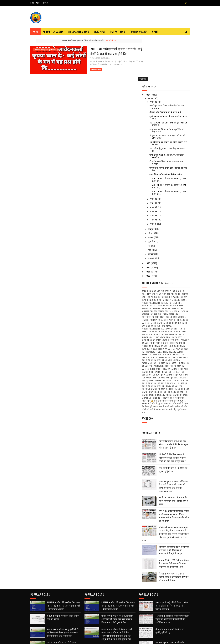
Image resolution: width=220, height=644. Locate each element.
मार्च (150, 203)
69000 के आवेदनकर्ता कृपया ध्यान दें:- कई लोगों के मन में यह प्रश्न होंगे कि (103, 51)
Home (32, 3)
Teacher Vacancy (139, 32)
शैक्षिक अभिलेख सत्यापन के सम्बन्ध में (165, 65)
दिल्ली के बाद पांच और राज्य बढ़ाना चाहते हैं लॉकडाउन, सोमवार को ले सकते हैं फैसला (174, 530)
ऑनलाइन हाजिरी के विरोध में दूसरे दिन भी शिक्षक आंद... (167, 83)
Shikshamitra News (79, 32)
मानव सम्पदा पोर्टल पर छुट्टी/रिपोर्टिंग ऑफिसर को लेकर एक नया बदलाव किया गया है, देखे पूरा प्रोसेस (63, 585)
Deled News (99, 32)
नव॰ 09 (154, 55)
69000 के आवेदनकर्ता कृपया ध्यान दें (46, 50)
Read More (79, 69)
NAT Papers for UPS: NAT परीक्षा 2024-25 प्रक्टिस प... (168, 77)
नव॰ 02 (154, 173)
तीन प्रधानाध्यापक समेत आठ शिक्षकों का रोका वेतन (168, 122)
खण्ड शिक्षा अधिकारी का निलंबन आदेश (166, 127)
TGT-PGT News (117, 32)
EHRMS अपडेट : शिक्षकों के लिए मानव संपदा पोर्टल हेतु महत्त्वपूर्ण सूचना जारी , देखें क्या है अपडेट (64, 558)
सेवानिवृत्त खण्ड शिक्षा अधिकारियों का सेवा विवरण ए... (167, 60)
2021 (148, 225)
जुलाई (151, 195)
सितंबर (151, 186)
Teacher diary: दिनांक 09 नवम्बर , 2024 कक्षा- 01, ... (168, 146)
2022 (148, 220)
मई (150, 199)
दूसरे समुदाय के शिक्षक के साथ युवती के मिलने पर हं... (168, 70)
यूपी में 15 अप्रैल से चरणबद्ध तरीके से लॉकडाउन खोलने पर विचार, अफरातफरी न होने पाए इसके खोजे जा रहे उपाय (174, 469)
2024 (148, 48)
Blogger (66, 640)
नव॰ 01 (154, 177)
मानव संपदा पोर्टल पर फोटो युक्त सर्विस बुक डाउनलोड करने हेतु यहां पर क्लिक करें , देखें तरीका (64, 598)
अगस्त (151, 190)
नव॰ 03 (154, 168)
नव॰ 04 (154, 164)
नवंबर (151, 51)
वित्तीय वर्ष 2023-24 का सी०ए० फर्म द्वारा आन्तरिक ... (167, 109)
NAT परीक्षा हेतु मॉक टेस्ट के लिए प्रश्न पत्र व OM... (167, 103)
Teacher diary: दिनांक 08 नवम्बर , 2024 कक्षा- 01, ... (168, 139)
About (38, 3)
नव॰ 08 (154, 152)
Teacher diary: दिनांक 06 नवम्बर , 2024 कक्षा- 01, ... (168, 133)
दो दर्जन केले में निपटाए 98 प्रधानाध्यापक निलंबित (166, 116)
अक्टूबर (152, 182)
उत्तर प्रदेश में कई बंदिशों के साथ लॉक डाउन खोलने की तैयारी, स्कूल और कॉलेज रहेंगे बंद (174, 397)
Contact (45, 3)
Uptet (155, 32)
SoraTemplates (44, 640)
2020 (148, 229)
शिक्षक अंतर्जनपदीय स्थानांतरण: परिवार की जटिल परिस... (167, 90)
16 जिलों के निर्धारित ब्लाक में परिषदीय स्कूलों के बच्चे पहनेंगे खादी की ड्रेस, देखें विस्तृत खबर (172, 411)
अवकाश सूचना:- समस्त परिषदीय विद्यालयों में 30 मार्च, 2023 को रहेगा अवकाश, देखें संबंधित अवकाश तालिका (173, 439)
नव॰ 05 (154, 160)
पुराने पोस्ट (131, 79)
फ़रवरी (151, 207)
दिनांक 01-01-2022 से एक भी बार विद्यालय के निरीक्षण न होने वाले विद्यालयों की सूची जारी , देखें (174, 516)
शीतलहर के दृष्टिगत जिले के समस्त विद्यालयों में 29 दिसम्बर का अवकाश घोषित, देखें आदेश (174, 503)
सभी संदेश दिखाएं (105, 40)
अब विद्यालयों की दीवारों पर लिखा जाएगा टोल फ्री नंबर (168, 96)
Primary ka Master (53, 32)
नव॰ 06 (154, 156)
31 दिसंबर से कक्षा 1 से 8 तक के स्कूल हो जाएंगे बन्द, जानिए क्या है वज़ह (173, 454)
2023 (148, 216)
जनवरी (151, 211)
